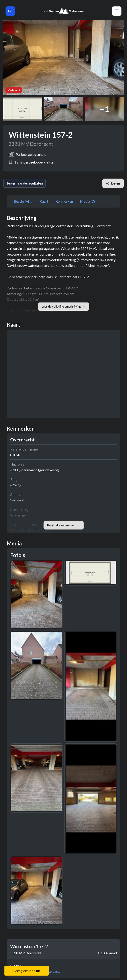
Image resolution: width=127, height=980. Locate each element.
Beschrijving (23, 201)
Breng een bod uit (27, 971)
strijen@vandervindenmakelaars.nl (36, 971)
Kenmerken (64, 201)
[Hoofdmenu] (117, 11)
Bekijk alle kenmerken (63, 525)
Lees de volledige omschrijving (63, 306)
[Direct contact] (10, 11)
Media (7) (87, 201)
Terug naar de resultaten (24, 183)
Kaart (44, 201)
